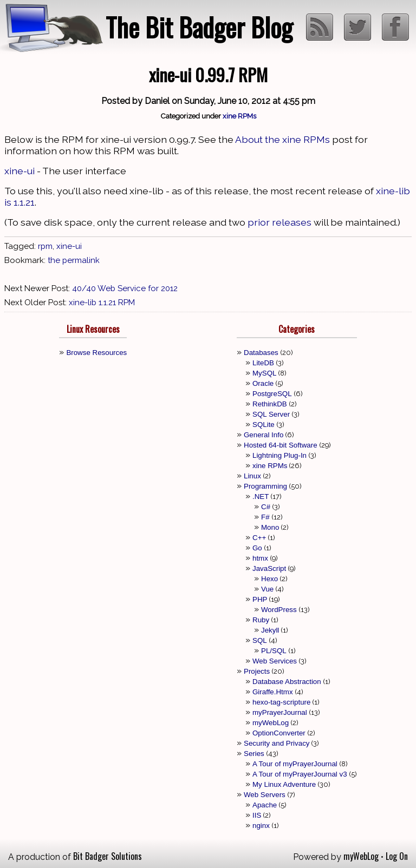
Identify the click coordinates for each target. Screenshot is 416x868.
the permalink (74, 260)
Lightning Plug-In (279, 455)
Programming (265, 486)
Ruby (261, 620)
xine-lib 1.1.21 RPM (102, 303)
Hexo (269, 579)
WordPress (279, 610)
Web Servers (265, 795)
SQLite (264, 425)
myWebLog (271, 723)
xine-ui (19, 171)
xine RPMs (239, 116)
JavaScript (269, 568)
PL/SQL (274, 651)
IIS (257, 815)
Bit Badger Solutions (108, 856)
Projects (257, 671)
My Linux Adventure (284, 784)
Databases (261, 353)
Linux (252, 476)
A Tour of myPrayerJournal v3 (300, 774)
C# (266, 507)
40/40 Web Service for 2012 (125, 288)
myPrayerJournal (280, 712)
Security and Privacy (277, 743)
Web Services (275, 661)
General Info (264, 435)
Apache (265, 805)
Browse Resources (96, 353)
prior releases (279, 222)
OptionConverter (279, 733)
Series (254, 754)
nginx (261, 826)
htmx (260, 558)
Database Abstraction (287, 682)
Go (257, 548)
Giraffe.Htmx (273, 692)
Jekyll (270, 630)
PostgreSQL (272, 394)
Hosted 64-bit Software (281, 445)
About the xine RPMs (282, 139)
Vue (267, 589)
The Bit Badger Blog (199, 27)
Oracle (263, 383)
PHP (260, 599)
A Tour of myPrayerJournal (295, 764)
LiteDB (263, 363)
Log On (397, 856)
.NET (261, 497)
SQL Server (271, 414)
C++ (259, 538)
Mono (270, 527)
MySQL (264, 373)
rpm (45, 246)
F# (265, 517)
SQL (260, 640)
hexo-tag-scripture (281, 702)
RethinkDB (270, 404)
